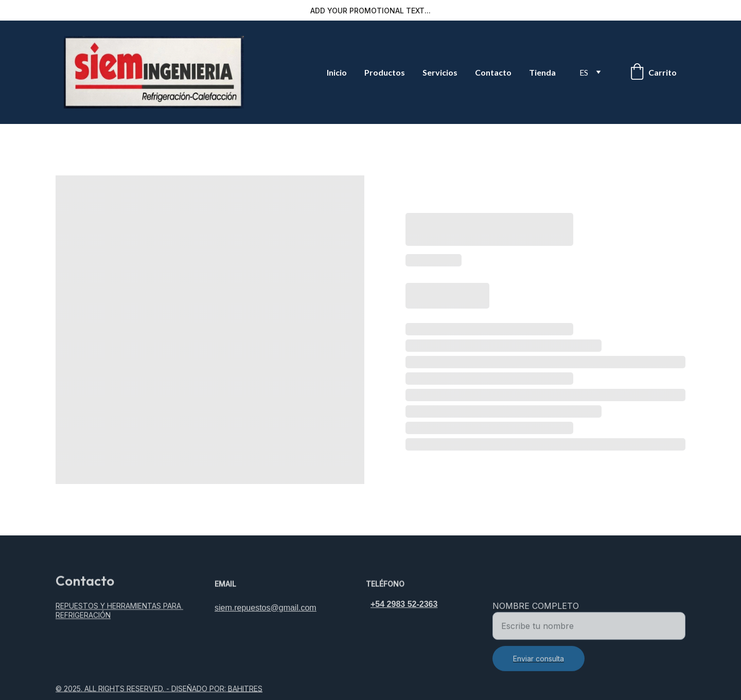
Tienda (542, 72)
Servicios (440, 72)
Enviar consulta (539, 665)
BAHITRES (245, 689)
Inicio (337, 72)
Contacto (493, 72)
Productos (385, 72)
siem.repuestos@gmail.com (266, 609)
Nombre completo (536, 612)
